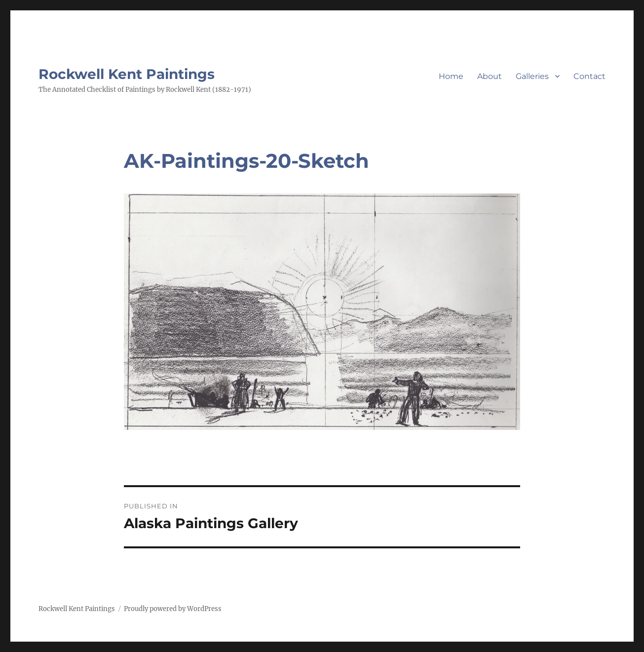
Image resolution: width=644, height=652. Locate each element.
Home (451, 76)
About (490, 76)
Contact (589, 76)
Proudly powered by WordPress (173, 609)
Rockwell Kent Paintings (127, 74)
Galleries (532, 76)
